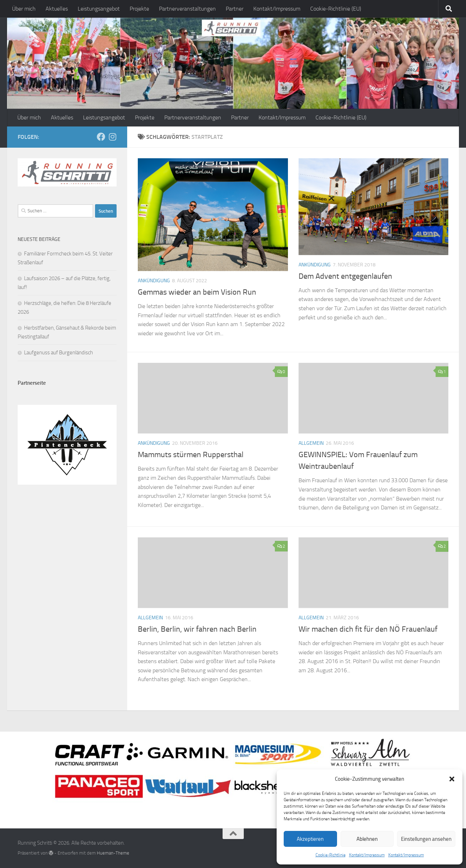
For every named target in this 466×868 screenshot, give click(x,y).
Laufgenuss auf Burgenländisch (58, 353)
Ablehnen (367, 839)
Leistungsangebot (99, 9)
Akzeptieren (310, 839)
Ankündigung (154, 281)
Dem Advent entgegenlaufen (345, 276)
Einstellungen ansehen (426, 839)
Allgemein (311, 443)
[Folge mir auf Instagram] (112, 137)
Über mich (24, 9)
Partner (235, 9)
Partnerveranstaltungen (187, 9)
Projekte (139, 9)
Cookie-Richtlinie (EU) (336, 9)
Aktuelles (57, 9)
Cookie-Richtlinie (331, 855)
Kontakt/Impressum (367, 855)
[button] (452, 779)
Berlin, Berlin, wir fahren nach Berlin (197, 629)
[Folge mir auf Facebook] (101, 137)
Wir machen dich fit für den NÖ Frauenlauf (368, 629)
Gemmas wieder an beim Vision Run (197, 292)
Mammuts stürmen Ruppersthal (191, 455)
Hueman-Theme (113, 853)
